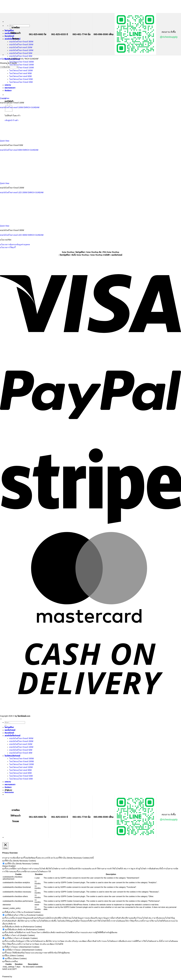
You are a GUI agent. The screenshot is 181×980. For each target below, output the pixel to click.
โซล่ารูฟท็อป (9, 31)
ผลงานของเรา (10, 784)
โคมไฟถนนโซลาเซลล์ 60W (20, 773)
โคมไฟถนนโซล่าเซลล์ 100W (21, 767)
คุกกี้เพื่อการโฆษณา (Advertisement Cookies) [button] (21, 947)
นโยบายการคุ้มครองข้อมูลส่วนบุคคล (15, 245)
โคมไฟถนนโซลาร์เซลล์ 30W (21, 779)
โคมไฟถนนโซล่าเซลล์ (12, 756)
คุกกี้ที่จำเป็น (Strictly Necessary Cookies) (22, 864)
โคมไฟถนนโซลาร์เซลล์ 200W (21, 65)
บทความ (8, 782)
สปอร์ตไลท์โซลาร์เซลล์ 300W (21, 42)
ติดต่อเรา (8, 787)
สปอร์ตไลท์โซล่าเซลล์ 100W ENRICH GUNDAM (20, 107)
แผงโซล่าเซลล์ (10, 33)
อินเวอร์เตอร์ (9, 36)
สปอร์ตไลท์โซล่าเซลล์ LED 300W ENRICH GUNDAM (22, 235)
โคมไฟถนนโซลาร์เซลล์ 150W (21, 68)
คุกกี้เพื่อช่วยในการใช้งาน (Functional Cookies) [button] (21, 912)
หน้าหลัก (4, 59)
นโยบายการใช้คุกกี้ (8, 247)
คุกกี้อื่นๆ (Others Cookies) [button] (13, 956)
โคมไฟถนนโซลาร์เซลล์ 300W (21, 62)
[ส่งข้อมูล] (10, 29)
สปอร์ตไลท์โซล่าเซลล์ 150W (21, 47)
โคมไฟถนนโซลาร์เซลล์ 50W (21, 776)
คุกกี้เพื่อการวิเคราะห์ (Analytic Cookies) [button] (19, 935)
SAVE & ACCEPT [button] (10, 969)
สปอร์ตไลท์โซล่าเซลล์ (12, 736)
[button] (9, 792)
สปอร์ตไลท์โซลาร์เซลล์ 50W (21, 53)
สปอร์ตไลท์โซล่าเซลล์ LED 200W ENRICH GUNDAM (22, 192)
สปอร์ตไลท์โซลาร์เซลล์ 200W (21, 45)
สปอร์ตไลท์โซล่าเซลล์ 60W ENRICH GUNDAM (19, 150)
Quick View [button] (5, 98)
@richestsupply (169, 37)
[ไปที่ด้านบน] (1, 719)
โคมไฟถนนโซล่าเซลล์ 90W (20, 770)
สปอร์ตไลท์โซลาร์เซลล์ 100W (21, 50)
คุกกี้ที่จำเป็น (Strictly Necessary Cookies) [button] (19, 861)
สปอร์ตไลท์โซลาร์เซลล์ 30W (21, 56)
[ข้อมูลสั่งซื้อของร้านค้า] (9, 67)
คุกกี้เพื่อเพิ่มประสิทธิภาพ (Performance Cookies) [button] (22, 927)
